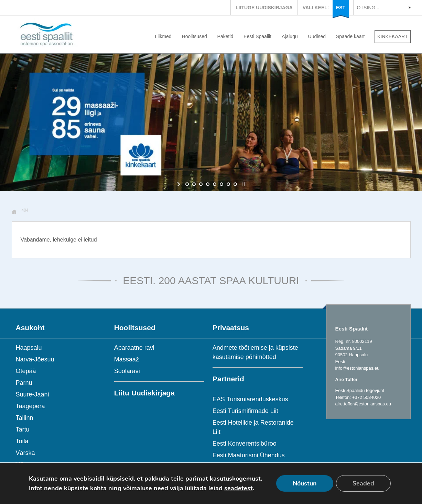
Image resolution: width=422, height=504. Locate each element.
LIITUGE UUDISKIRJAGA (264, 8)
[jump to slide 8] (235, 184)
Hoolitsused (194, 36)
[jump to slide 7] (228, 184)
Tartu (23, 429)
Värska (25, 453)
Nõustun (305, 483)
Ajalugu (290, 36)
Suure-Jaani (33, 394)
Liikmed (163, 36)
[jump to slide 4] (208, 184)
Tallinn (25, 418)
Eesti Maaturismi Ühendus (249, 455)
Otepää (26, 371)
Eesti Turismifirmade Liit (245, 411)
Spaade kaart (350, 36)
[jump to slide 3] (201, 184)
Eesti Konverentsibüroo (245, 444)
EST (341, 8)
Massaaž (127, 359)
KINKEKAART (392, 36)
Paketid (225, 36)
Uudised (317, 36)
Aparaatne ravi (134, 348)
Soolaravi (127, 371)
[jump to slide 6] (221, 184)
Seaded (363, 483)
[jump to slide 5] (215, 184)
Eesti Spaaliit (257, 36)
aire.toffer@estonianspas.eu (363, 404)
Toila (22, 441)
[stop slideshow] (243, 184)
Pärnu (24, 383)
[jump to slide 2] (194, 184)
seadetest (239, 488)
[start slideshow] (179, 184)
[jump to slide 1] (187, 184)
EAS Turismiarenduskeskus (250, 399)
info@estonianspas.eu (358, 368)
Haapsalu (29, 348)
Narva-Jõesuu (35, 359)
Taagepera (30, 406)
